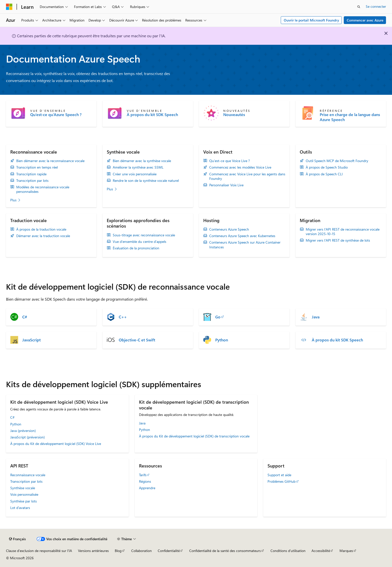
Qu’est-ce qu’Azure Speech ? (56, 115)
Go (218, 317)
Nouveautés (234, 115)
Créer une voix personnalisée (135, 174)
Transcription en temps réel (37, 167)
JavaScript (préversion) (27, 437)
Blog (118, 551)
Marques (346, 551)
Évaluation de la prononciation (136, 248)
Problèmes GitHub (281, 481)
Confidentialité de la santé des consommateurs (225, 551)
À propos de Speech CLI (324, 174)
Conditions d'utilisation (288, 551)
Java (316, 317)
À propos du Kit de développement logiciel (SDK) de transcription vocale (194, 436)
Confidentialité (169, 551)
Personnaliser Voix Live (226, 185)
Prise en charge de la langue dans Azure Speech (350, 117)
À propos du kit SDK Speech (152, 115)
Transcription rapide (31, 174)
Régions (145, 481)
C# (25, 317)
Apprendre (147, 488)
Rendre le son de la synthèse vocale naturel (146, 181)
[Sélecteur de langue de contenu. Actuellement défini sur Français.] (17, 539)
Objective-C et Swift (137, 340)
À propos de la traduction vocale (41, 229)
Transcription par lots (32, 181)
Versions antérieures (93, 551)
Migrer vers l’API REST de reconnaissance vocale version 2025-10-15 (343, 232)
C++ (123, 317)
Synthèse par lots (23, 501)
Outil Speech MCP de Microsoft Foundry (337, 161)
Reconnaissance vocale (28, 475)
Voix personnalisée (24, 494)
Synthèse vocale (23, 488)
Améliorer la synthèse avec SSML (138, 167)
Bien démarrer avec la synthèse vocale (142, 161)
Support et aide (279, 475)
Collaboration (141, 551)
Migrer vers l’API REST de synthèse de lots (338, 240)
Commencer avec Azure (365, 20)
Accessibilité (321, 551)
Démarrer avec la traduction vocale (43, 236)
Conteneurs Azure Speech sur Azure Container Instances (245, 245)
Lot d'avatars (20, 508)
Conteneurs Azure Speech (229, 229)
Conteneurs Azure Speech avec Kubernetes (242, 236)
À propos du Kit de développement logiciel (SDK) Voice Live (56, 444)
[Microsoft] (9, 7)
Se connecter (376, 6)
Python (222, 340)
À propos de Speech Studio (327, 167)
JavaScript (31, 340)
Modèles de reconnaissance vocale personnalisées (43, 189)
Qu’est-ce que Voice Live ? (229, 161)
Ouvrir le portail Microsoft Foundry (311, 20)
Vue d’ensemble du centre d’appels (139, 242)
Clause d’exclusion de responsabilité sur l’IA (39, 551)
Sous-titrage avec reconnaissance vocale (144, 235)
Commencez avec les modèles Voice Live (240, 167)
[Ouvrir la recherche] (359, 7)
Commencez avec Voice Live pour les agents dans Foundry (247, 176)
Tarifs (143, 475)
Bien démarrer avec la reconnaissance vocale (50, 161)
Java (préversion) (23, 431)
